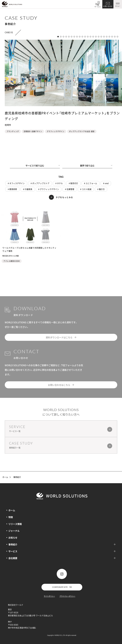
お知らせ (13, 538)
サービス (98, 7)
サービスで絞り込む (43, 165)
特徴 (11, 517)
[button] (58, 37)
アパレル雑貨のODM (12, 261)
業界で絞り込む (96, 165)
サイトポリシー (49, 596)
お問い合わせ (108, 6)
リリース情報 (15, 524)
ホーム (5, 477)
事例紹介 (17, 477)
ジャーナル (14, 531)
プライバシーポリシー (67, 596)
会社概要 (62, 558)
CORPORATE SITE (62, 587)
